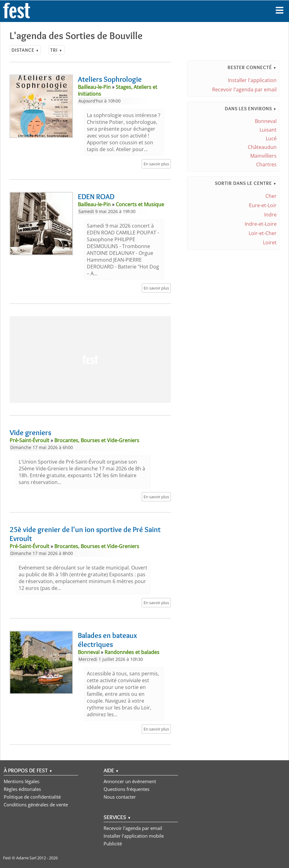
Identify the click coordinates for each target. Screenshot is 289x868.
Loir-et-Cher (263, 233)
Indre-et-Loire (261, 224)
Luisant (268, 130)
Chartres (266, 164)
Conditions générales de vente (36, 805)
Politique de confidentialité (32, 797)
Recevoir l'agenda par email (244, 89)
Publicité (113, 844)
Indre (270, 215)
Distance (25, 50)
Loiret (270, 242)
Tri (56, 50)
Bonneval (266, 121)
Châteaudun (262, 147)
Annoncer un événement (130, 781)
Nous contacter (120, 797)
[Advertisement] (90, 360)
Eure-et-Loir (263, 205)
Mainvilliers (263, 156)
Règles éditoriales (22, 789)
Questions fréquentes (127, 789)
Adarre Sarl (26, 858)
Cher (271, 196)
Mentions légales (22, 781)
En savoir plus (156, 164)
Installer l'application (252, 80)
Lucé (271, 138)
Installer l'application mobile (134, 836)
